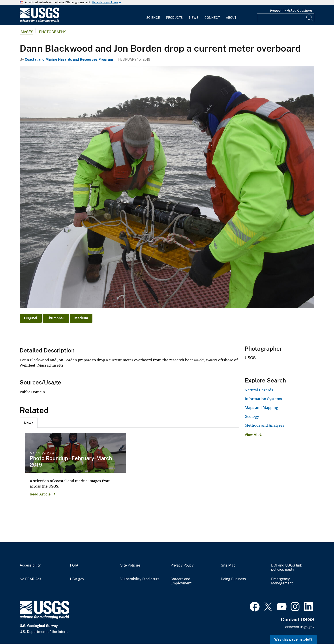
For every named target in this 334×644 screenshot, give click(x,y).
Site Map (228, 565)
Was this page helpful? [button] (293, 639)
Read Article (40, 494)
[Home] (39, 21)
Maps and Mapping (261, 408)
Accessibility (30, 565)
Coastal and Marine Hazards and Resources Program (69, 59)
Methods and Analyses (264, 425)
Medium (81, 318)
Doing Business (233, 579)
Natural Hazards (259, 390)
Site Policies (130, 565)
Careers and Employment (181, 581)
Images (26, 32)
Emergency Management (282, 581)
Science (153, 18)
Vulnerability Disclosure (140, 579)
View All (253, 435)
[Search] (310, 18)
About (231, 18)
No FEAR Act (30, 579)
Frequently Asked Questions (291, 10)
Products (174, 18)
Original (31, 318)
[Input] (286, 18)
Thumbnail (56, 318)
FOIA (74, 565)
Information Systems (263, 399)
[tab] (29, 423)
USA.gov (77, 579)
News (194, 18)
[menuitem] (153, 15)
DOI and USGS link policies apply (287, 568)
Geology (252, 416)
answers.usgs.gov (300, 627)
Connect (212, 18)
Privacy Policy (182, 565)
